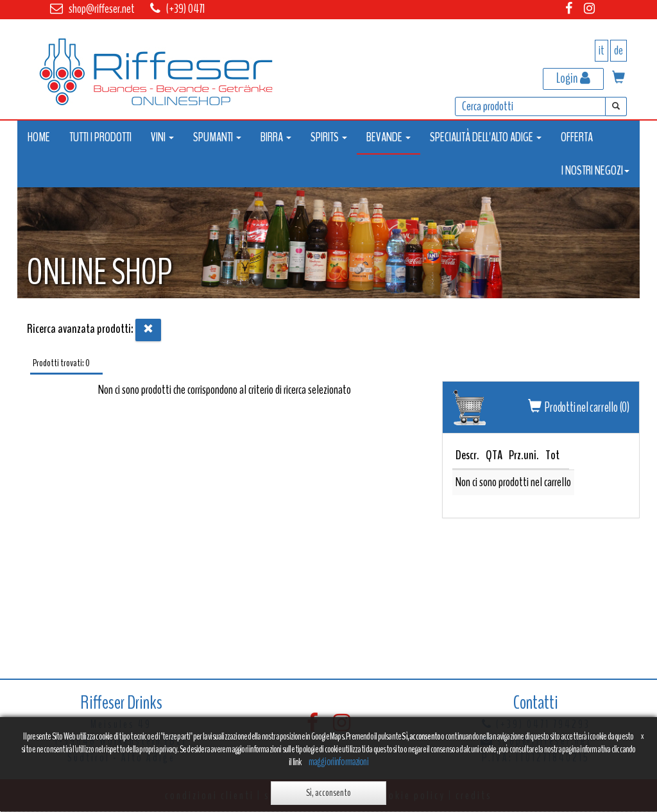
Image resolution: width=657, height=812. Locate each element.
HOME (39, 137)
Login (573, 78)
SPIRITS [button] (329, 137)
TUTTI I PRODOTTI (100, 137)
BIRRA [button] (276, 137)
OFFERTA (577, 137)
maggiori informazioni (338, 762)
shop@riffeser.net (102, 9)
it (602, 50)
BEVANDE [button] (388, 137)
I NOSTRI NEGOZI (595, 170)
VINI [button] (162, 137)
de (619, 50)
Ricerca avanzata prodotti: (80, 329)
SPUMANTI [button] (217, 137)
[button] (619, 79)
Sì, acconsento (328, 793)
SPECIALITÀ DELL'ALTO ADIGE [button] (486, 137)
